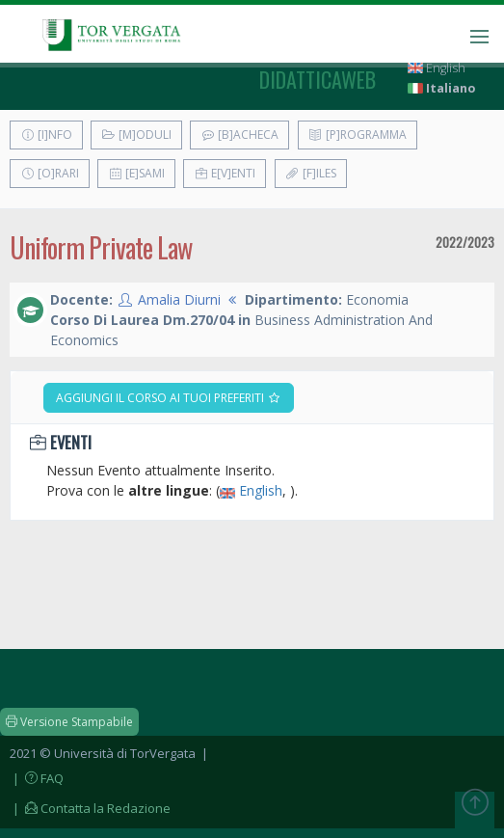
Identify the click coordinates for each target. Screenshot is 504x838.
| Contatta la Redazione (90, 808)
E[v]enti (225, 173)
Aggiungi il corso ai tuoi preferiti (169, 398)
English (437, 68)
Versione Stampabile (69, 722)
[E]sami (136, 173)
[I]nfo (46, 135)
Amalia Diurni (179, 299)
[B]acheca (239, 135)
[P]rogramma (358, 135)
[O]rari (50, 173)
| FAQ (37, 778)
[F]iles (311, 173)
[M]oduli (136, 135)
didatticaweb (318, 79)
